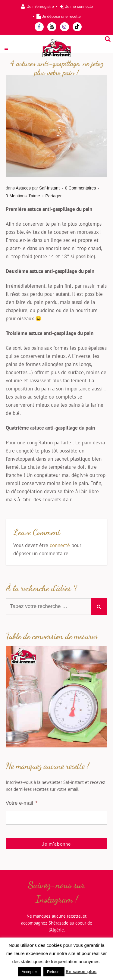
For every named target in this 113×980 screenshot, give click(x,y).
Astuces (23, 188)
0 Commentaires (81, 188)
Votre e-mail (22, 803)
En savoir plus (81, 971)
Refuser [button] (54, 972)
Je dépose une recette (61, 16)
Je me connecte (79, 6)
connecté (60, 545)
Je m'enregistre (40, 6)
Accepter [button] (29, 972)
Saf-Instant (49, 188)
